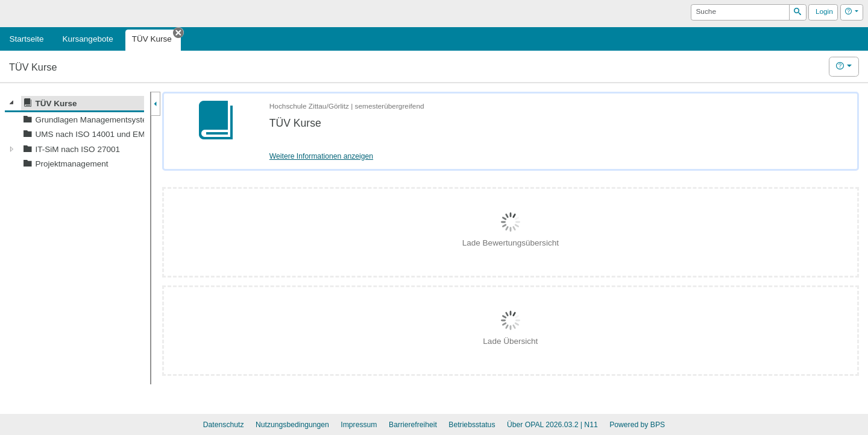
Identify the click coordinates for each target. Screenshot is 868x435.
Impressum (359, 425)
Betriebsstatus (472, 425)
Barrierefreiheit (413, 425)
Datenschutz (224, 425)
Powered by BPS (637, 425)
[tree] (74, 134)
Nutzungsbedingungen (292, 425)
